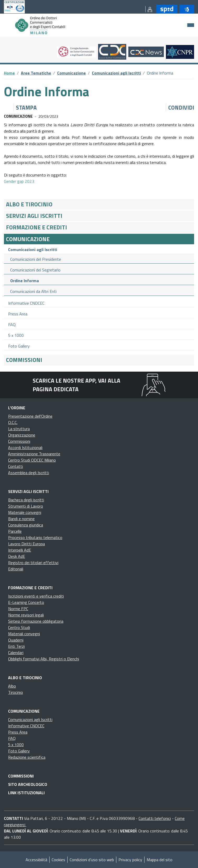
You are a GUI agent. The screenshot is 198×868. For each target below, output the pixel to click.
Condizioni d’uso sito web (92, 860)
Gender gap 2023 (19, 181)
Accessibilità (36, 860)
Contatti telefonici (155, 818)
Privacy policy (130, 860)
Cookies (58, 860)
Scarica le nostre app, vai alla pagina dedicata (76, 385)
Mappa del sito (160, 860)
